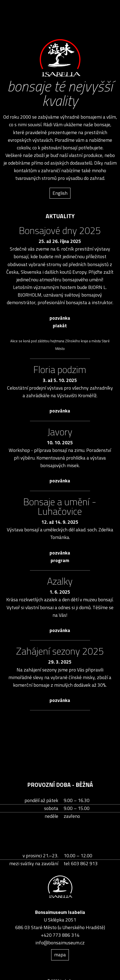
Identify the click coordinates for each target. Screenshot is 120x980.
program (60, 560)
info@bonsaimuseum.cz (60, 943)
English (60, 193)
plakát (60, 326)
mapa (60, 955)
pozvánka (60, 318)
